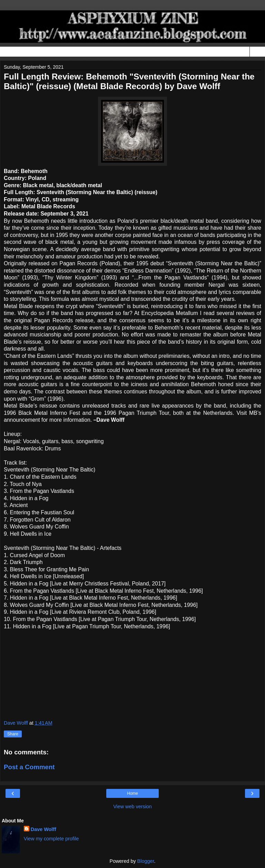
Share (13, 734)
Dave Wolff (43, 829)
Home (132, 793)
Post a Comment (29, 767)
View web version (132, 807)
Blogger (146, 861)
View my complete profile (51, 839)
